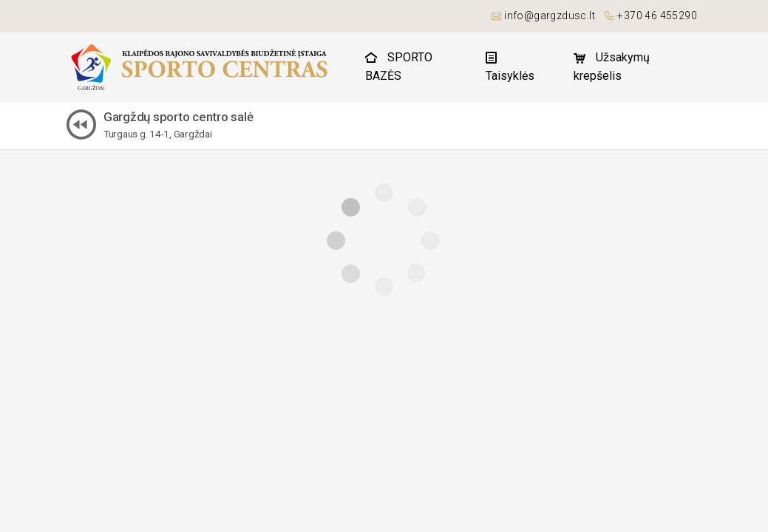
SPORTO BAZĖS (399, 66)
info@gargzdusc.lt (550, 16)
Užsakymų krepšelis (612, 66)
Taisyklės (510, 67)
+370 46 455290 (657, 16)
